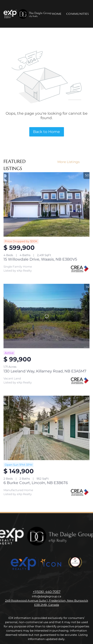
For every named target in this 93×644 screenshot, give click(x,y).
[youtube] (56, 581)
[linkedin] (37, 581)
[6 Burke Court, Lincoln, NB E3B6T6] (46, 428)
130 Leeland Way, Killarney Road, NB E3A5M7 (45, 371)
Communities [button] (78, 14)
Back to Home (46, 132)
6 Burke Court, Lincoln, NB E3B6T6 (36, 483)
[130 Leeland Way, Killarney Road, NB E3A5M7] (46, 316)
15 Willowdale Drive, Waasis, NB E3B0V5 (40, 259)
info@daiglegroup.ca (46, 596)
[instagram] (47, 581)
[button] (28, 14)
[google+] (65, 581)
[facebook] (28, 581)
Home (57, 14)
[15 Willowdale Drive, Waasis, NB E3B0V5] (46, 204)
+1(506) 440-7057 (47, 592)
